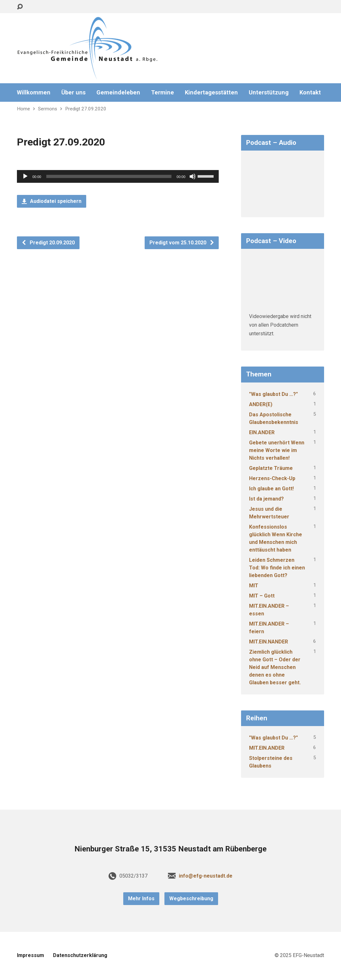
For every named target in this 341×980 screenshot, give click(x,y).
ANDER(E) (261, 404)
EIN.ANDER (262, 432)
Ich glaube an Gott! (271, 489)
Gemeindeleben (118, 93)
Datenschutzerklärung (80, 955)
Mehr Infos (141, 898)
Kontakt (310, 93)
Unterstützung (269, 93)
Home (23, 109)
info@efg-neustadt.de (206, 876)
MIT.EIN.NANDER (269, 642)
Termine (163, 93)
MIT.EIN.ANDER (267, 748)
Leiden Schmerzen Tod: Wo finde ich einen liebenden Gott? (277, 568)
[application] (118, 176)
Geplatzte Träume (271, 468)
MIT (254, 586)
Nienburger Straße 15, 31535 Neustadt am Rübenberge (170, 849)
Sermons (48, 109)
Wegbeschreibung (191, 898)
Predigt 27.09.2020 (86, 109)
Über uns (73, 93)
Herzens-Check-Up (272, 478)
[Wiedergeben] (25, 176)
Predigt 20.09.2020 (48, 243)
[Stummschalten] (193, 176)
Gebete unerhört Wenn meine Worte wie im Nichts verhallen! (277, 450)
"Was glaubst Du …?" (273, 394)
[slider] (109, 176)
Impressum (30, 955)
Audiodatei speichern (52, 201)
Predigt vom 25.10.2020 (182, 243)
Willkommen (34, 93)
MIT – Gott (262, 596)
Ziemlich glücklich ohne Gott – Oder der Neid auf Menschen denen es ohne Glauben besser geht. (275, 667)
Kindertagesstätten (211, 93)
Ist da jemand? (266, 499)
